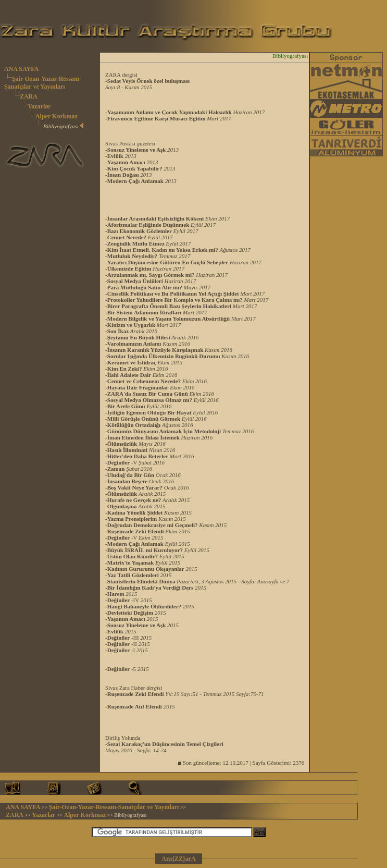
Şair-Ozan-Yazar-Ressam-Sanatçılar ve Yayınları (43, 83)
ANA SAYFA (21, 69)
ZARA (29, 96)
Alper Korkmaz (57, 116)
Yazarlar (39, 106)
